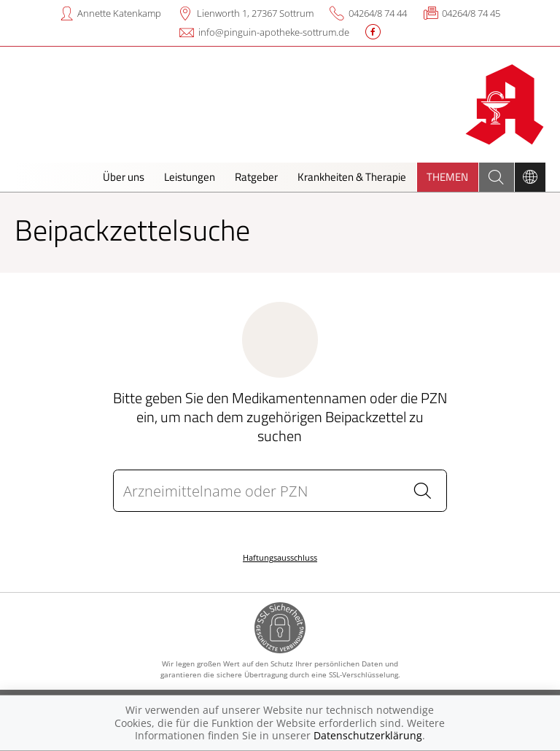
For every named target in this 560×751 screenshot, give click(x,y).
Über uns (124, 177)
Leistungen (190, 177)
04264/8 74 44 (378, 13)
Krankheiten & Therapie (352, 177)
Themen (447, 177)
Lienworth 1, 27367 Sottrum (255, 13)
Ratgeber (256, 177)
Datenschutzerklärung (368, 735)
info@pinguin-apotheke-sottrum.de (274, 32)
